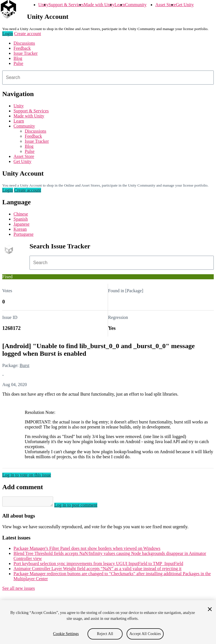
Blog (18, 58)
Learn (120, 5)
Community (136, 5)
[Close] (210, 609)
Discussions (24, 43)
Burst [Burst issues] (25, 365)
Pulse (18, 63)
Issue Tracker (26, 53)
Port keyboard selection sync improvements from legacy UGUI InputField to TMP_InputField (98, 565)
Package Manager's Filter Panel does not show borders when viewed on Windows (87, 550)
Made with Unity (99, 5)
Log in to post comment (81, 507)
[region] (108, 622)
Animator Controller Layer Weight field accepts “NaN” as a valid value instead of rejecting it (97, 570)
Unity (43, 5)
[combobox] (108, 78)
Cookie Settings (66, 634)
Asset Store (166, 5)
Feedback (22, 48)
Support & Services (66, 5)
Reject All (105, 634)
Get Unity (185, 5)
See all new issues (19, 590)
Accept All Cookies (145, 634)
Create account (28, 34)
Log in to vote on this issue (27, 475)
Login (8, 34)
